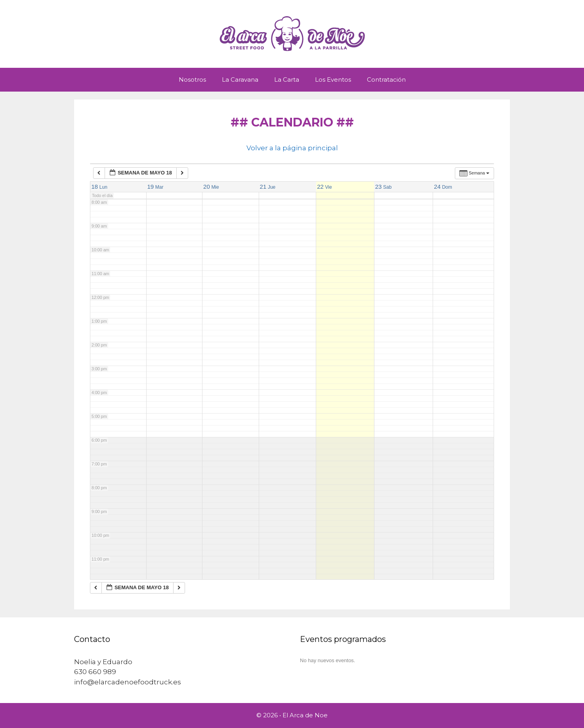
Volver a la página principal (292, 148)
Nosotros (192, 80)
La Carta (287, 80)
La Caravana (240, 80)
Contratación (386, 80)
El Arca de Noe (305, 715)
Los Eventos (333, 80)
